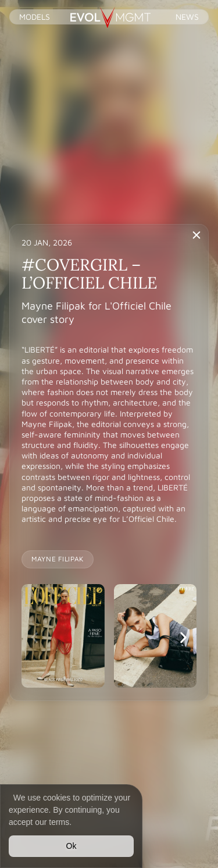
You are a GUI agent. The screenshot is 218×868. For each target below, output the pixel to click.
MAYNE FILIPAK (58, 559)
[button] (35, 637)
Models (35, 17)
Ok (72, 846)
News (187, 17)
